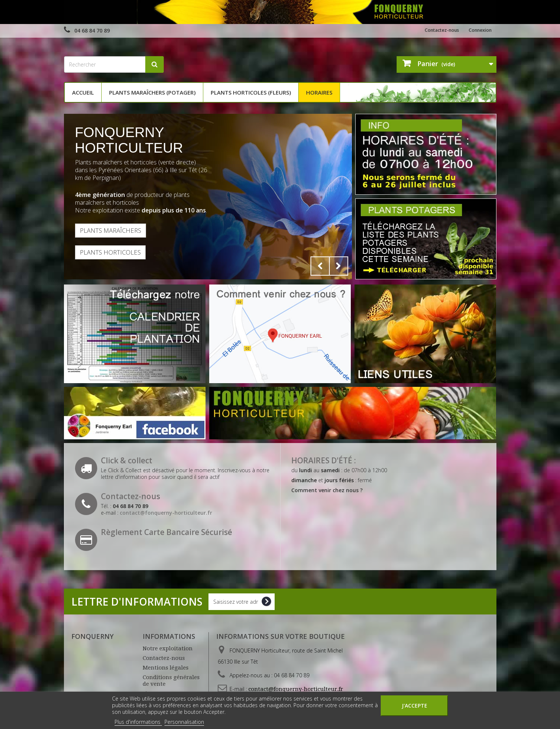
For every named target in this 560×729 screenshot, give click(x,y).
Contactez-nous (434, 30)
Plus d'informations (138, 722)
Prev (320, 266)
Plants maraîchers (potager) (152, 92)
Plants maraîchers (115, 231)
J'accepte (415, 706)
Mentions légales (166, 668)
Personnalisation (184, 722)
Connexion (478, 30)
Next (339, 266)
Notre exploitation (168, 648)
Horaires (319, 92)
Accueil (83, 92)
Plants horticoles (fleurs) (251, 92)
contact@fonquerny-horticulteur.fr (296, 689)
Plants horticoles (114, 254)
